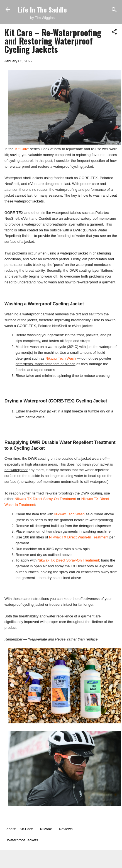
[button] (114, 32)
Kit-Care (26, 829)
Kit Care (22, 149)
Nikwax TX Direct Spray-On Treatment (45, 499)
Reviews (66, 829)
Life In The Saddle (42, 9)
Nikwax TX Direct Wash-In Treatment (79, 537)
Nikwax (46, 829)
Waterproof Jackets (23, 840)
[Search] (114, 10)
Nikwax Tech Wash (61, 358)
